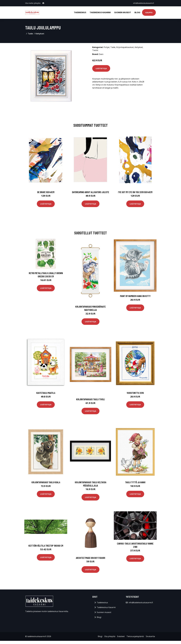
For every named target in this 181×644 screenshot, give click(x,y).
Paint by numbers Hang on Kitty (135, 296)
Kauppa (149, 12)
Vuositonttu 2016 (135, 393)
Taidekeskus (80, 12)
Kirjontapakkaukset (125, 47)
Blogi (137, 12)
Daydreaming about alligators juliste (91, 192)
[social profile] (43, 3)
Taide (30, 34)
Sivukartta (150, 636)
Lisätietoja (101, 68)
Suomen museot (123, 12)
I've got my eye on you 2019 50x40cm (135, 192)
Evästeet (121, 636)
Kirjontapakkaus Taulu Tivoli (90, 399)
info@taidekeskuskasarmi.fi (144, 3)
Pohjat (107, 47)
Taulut (95, 50)
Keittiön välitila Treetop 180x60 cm (46, 546)
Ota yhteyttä (110, 636)
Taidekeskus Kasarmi (100, 12)
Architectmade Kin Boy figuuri (91, 558)
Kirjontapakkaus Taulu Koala (46, 482)
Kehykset (40, 34)
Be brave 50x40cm (46, 192)
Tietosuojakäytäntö (135, 636)
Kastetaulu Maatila (46, 393)
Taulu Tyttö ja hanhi (135, 482)
